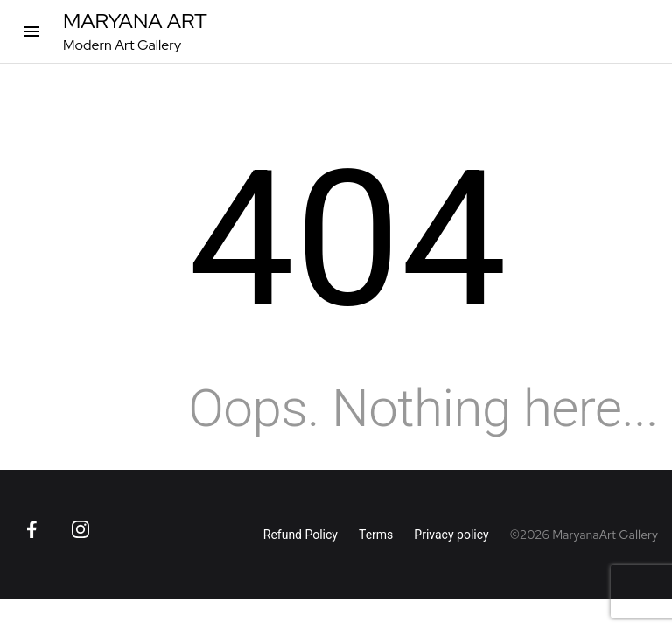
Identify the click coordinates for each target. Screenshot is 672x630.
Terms (376, 535)
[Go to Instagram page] (80, 529)
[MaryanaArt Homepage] (135, 31)
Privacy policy (451, 535)
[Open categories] (31, 31)
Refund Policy (301, 535)
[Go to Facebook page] (31, 529)
